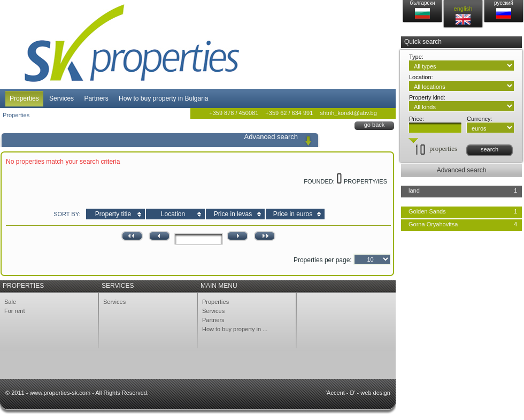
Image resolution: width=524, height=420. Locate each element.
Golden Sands (427, 211)
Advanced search (462, 170)
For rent (15, 311)
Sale (10, 302)
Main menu (219, 286)
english (463, 9)
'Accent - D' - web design (358, 393)
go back (375, 125)
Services (61, 98)
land (414, 190)
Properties (24, 98)
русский (504, 3)
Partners (96, 98)
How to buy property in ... (235, 329)
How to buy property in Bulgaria (163, 98)
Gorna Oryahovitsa (433, 224)
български (423, 3)
